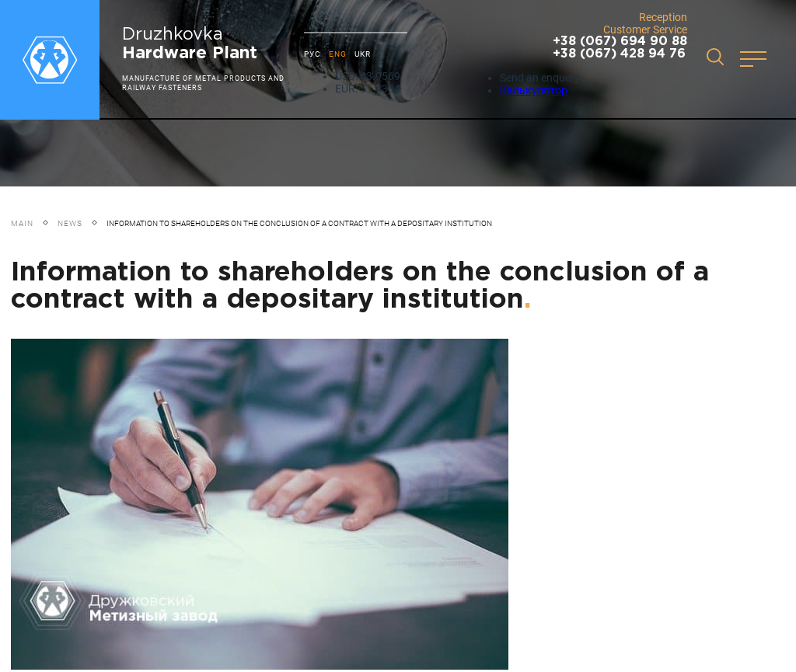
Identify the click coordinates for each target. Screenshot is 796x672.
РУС (312, 54)
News (70, 223)
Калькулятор (534, 90)
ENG (338, 54)
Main (22, 223)
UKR (363, 54)
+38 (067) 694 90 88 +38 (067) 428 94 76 (620, 48)
